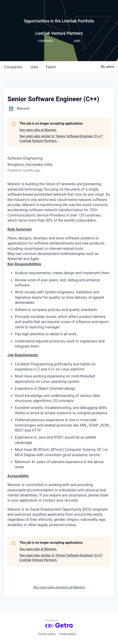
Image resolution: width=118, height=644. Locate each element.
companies (13, 67)
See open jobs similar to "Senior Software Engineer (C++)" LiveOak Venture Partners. (61, 138)
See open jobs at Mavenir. (38, 130)
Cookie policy (68, 634)
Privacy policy (47, 634)
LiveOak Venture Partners (59, 33)
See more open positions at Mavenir (59, 587)
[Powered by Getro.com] (59, 624)
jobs (34, 67)
